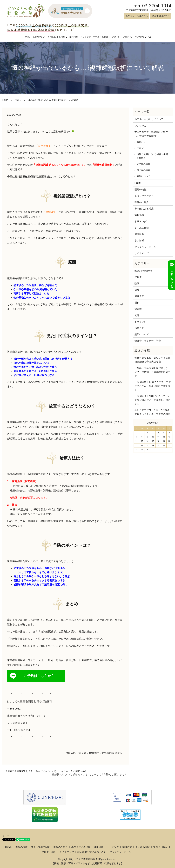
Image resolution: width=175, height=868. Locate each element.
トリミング (86, 37)
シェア (6, 836)
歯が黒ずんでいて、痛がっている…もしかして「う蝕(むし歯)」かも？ (89, 774)
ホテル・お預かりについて (106, 37)
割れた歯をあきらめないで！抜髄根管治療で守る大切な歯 (152, 360)
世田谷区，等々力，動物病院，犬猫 (86, 753)
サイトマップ (142, 253)
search (152, 37)
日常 (137, 290)
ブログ (126, 37)
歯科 (137, 303)
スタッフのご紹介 (144, 196)
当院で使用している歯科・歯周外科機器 (152, 156)
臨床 (137, 283)
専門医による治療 (56, 37)
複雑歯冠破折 (114, 753)
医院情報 (37, 37)
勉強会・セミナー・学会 (148, 341)
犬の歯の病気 (143, 164)
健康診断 (139, 234)
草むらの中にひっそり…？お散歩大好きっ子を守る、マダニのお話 (152, 412)
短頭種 (138, 309)
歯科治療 (74, 37)
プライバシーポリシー (146, 247)
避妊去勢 (139, 296)
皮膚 (137, 315)
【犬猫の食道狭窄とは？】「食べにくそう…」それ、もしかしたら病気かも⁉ (45, 771)
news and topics (143, 271)
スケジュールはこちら (137, 16)
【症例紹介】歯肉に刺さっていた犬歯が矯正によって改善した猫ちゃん (152, 400)
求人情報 (139, 37)
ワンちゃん (140, 126)
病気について (142, 334)
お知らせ (141, 142)
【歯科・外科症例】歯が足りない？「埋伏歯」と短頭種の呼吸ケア (152, 372)
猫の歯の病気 (143, 170)
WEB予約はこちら (161, 16)
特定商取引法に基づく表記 (92, 852)
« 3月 (138, 423)
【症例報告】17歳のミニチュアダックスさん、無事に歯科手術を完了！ (153, 386)
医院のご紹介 (142, 202)
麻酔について (143, 176)
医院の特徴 (140, 190)
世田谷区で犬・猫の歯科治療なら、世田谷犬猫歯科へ (151, 134)
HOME (27, 37)
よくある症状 (142, 228)
